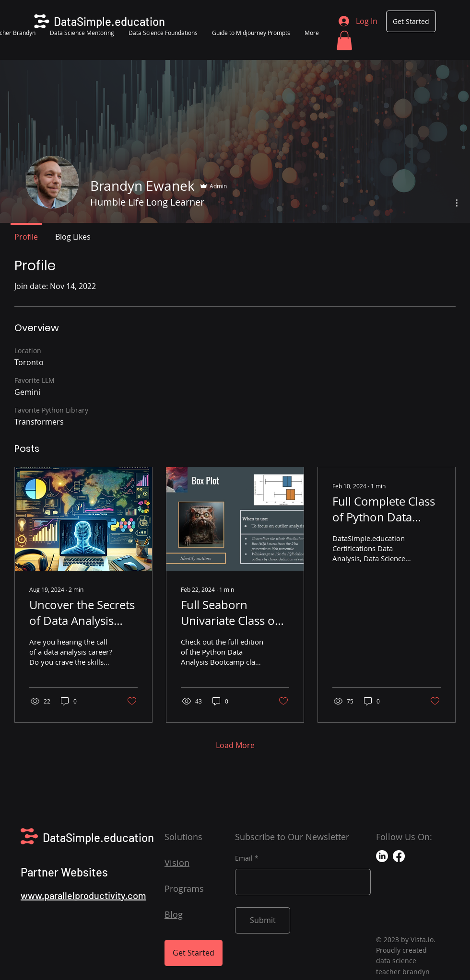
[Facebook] (399, 856)
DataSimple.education (98, 837)
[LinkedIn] (382, 856)
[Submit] (263, 920)
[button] (344, 40)
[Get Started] (411, 21)
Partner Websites (64, 872)
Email (244, 858)
